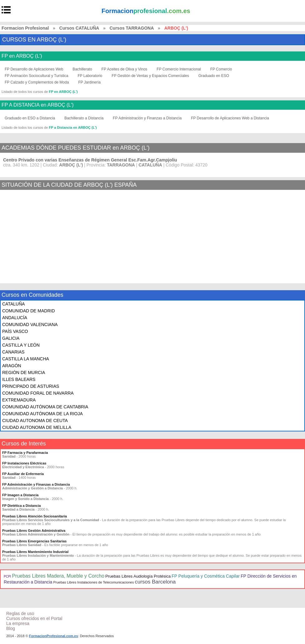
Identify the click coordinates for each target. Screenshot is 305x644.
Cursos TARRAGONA (132, 28)
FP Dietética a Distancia (22, 506)
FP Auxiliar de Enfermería (23, 474)
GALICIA (11, 338)
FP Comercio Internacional (179, 69)
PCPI (7, 577)
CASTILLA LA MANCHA (26, 359)
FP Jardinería (90, 82)
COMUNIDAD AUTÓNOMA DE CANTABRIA (45, 407)
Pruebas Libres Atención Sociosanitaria (34, 516)
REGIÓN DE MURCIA (24, 372)
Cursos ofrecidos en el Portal (34, 618)
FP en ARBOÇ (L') (22, 56)
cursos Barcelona (155, 582)
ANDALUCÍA (15, 318)
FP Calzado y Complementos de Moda (37, 82)
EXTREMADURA (19, 400)
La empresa (18, 623)
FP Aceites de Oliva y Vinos (124, 69)
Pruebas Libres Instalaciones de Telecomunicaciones (94, 582)
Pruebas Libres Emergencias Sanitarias (34, 541)
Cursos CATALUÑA (79, 28)
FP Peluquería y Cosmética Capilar (206, 576)
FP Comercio (221, 69)
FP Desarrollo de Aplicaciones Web (34, 69)
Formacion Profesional (25, 28)
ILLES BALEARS (19, 379)
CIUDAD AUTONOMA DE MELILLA (37, 427)
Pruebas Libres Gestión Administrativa (34, 531)
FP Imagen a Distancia (20, 495)
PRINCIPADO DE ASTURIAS (31, 386)
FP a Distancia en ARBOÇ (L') (73, 127)
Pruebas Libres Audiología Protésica (138, 576)
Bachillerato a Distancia (84, 118)
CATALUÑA (14, 304)
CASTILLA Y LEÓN (21, 345)
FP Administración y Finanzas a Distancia (147, 118)
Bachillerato (82, 69)
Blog (11, 628)
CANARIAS (13, 352)
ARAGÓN (12, 366)
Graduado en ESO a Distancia (30, 118)
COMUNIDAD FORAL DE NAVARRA (38, 393)
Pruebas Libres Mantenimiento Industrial (35, 552)
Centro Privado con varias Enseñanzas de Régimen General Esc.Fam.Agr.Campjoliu (90, 160)
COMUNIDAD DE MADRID (29, 311)
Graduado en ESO (214, 76)
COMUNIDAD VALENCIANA (30, 324)
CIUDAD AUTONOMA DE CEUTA (35, 421)
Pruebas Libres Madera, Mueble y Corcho (58, 576)
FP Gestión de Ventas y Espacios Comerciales (150, 76)
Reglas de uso (20, 613)
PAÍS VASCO (15, 331)
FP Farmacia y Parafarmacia (25, 453)
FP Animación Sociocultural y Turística (36, 76)
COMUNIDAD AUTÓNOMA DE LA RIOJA (42, 414)
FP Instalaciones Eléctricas (24, 463)
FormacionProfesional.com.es (53, 636)
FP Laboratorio (90, 76)
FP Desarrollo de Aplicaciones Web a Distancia (230, 118)
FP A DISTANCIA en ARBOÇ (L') (38, 105)
